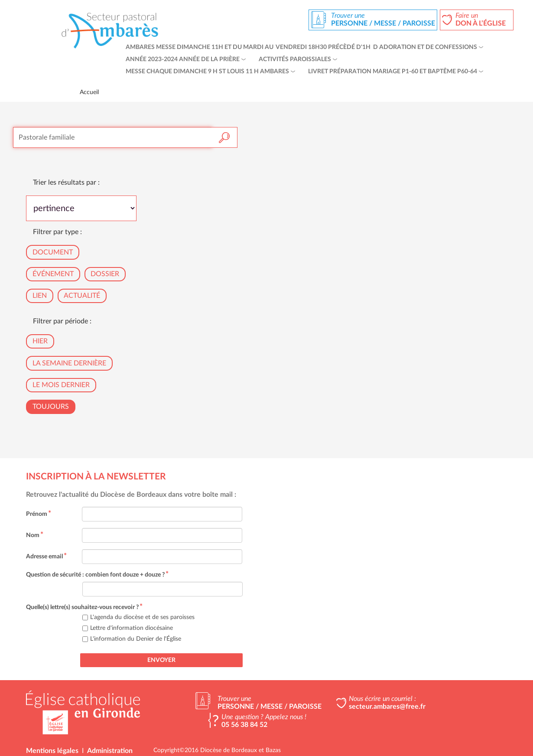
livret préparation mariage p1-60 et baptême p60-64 (393, 72)
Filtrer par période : (62, 321)
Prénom (39, 514)
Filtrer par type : (57, 232)
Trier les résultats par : (66, 182)
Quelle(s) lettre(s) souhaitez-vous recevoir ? (84, 607)
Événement (53, 274)
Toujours (51, 407)
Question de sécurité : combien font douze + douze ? (97, 575)
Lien (40, 296)
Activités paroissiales (295, 59)
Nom (35, 535)
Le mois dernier (61, 385)
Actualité (82, 296)
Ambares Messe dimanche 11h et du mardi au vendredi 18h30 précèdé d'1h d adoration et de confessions (301, 47)
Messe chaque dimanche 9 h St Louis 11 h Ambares (207, 72)
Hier (40, 341)
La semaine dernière (69, 363)
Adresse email (46, 557)
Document (53, 252)
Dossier (105, 274)
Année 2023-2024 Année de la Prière (183, 59)
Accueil (89, 92)
